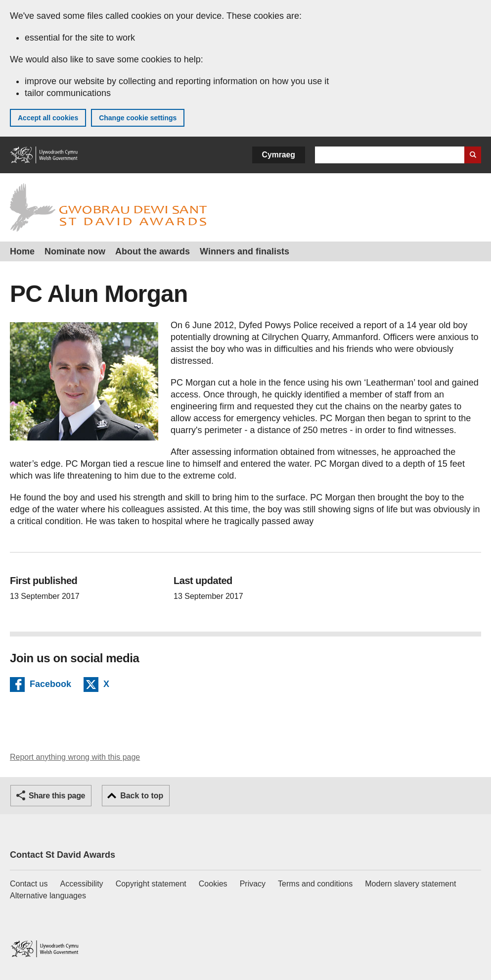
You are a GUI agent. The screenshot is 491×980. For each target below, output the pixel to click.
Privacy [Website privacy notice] (253, 884)
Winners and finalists (245, 251)
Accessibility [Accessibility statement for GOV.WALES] (81, 884)
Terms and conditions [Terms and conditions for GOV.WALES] (315, 884)
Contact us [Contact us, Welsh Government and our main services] (29, 884)
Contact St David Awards (63, 855)
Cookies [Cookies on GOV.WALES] (213, 884)
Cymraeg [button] (279, 155)
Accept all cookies (48, 118)
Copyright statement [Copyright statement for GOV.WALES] (151, 884)
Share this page (57, 796)
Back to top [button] (142, 796)
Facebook (50, 686)
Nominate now (75, 251)
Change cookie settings (138, 118)
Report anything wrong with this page (75, 757)
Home (22, 251)
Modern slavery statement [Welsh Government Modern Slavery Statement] (410, 884)
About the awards (153, 251)
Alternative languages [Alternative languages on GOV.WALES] (48, 896)
